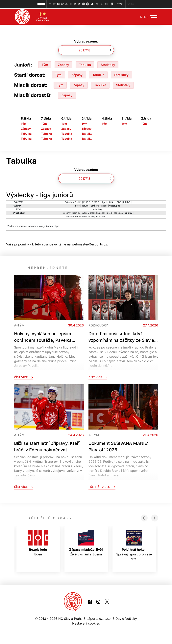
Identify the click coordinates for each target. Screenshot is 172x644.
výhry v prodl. (89, 212)
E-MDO (96, 201)
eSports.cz (95, 618)
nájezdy (101, 212)
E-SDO (87, 201)
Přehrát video (102, 486)
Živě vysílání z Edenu (86, 542)
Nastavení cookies (86, 623)
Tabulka (85, 64)
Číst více (23, 376)
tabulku (79, 216)
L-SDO (118, 201)
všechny (67, 212)
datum (85, 205)
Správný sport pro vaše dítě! (134, 545)
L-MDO (127, 201)
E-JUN (78, 201)
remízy (77, 212)
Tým (45, 64)
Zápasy (63, 64)
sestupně (103, 205)
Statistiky (108, 64)
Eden (38, 542)
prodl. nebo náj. (115, 212)
